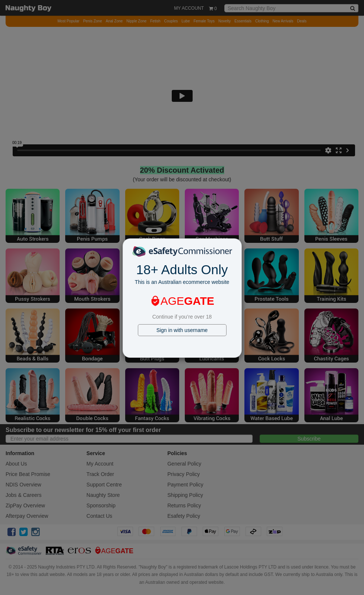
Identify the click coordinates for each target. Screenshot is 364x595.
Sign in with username (182, 330)
